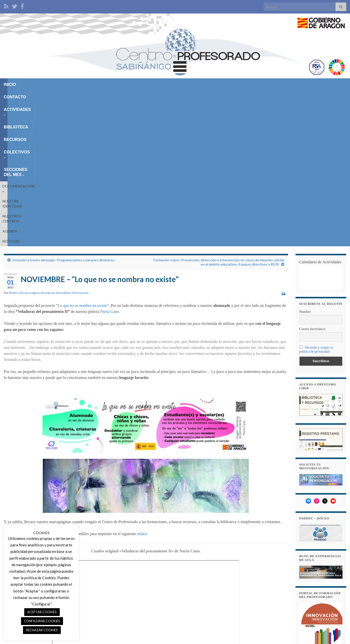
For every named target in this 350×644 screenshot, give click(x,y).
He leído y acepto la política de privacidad (316, 204)
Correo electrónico (312, 184)
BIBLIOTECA (104, 84)
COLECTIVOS (169, 84)
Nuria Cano (110, 166)
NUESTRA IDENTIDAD (60, 96)
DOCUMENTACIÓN (20, 96)
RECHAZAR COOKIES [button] (42, 630)
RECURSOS (135, 84)
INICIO (10, 84)
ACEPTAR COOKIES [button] (42, 612)
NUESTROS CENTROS (102, 96)
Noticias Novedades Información (66, 148)
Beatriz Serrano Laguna (24, 148)
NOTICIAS (153, 96)
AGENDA (132, 96)
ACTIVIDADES (69, 84)
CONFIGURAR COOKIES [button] (42, 621)
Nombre (305, 167)
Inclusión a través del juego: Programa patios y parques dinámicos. (64, 115)
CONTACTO (35, 84)
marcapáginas (86, 573)
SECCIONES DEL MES (214, 84)
